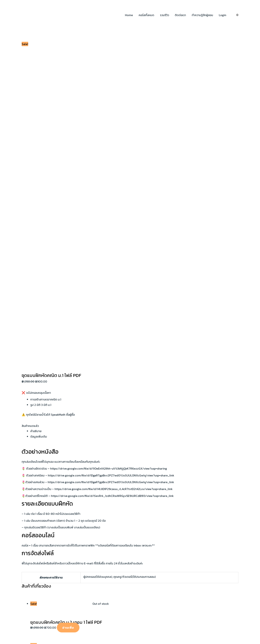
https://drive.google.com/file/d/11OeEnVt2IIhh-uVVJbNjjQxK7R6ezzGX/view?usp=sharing (109, 160)
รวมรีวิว (164, 15)
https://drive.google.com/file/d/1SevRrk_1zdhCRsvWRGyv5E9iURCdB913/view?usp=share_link (112, 187)
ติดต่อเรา (180, 15)
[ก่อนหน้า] (5, 548)
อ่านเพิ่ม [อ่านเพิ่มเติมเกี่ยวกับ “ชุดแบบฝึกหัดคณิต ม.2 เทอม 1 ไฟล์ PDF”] (68, 319)
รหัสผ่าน (5, 571)
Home (129, 15)
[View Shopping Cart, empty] (237, 15)
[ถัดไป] (17, 548)
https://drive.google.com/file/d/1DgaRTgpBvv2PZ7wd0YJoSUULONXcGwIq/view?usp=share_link (111, 166)
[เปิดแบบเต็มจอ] (17, 541)
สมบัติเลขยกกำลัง (141, 489)
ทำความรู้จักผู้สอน (202, 15)
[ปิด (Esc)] (40, 541)
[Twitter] (40, 502)
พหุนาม (134, 499)
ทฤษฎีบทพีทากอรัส (141, 494)
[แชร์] (29, 541)
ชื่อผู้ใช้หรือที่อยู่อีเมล (12, 560)
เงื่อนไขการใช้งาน (200, 499)
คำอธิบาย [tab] (36, 122)
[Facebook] (23, 502)
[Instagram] (34, 502)
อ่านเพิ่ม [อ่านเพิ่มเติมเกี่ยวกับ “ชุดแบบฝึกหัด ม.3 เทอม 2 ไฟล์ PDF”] (66, 402)
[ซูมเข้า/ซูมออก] (5, 541)
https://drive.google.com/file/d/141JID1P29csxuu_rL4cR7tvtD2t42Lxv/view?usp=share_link (114, 180)
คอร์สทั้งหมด (146, 15)
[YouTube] (29, 502)
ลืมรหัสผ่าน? (7, 596)
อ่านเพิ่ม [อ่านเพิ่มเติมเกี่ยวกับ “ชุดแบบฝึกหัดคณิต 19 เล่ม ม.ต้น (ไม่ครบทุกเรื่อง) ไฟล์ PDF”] (70, 360)
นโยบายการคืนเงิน (201, 494)
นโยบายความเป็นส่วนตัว (204, 489)
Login (223, 15)
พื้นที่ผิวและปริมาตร (142, 505)
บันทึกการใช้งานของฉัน (15, 579)
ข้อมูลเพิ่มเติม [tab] (39, 128)
